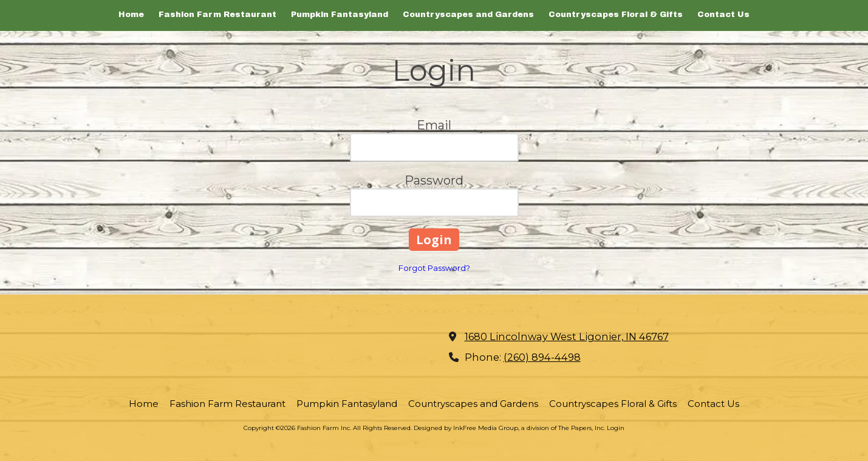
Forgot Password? (434, 268)
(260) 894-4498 (542, 357)
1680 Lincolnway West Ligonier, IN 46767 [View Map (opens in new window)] (567, 336)
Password (434, 180)
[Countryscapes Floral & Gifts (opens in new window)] (616, 15)
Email (434, 125)
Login (616, 428)
